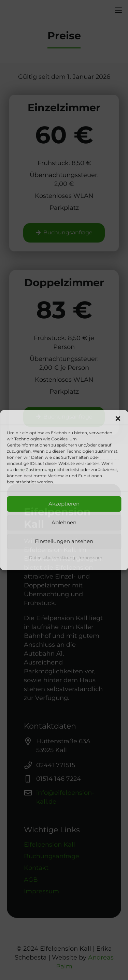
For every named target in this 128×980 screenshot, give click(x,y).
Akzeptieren (64, 504)
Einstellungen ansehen (64, 541)
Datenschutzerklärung (52, 558)
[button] (118, 419)
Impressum (90, 558)
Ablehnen (64, 522)
